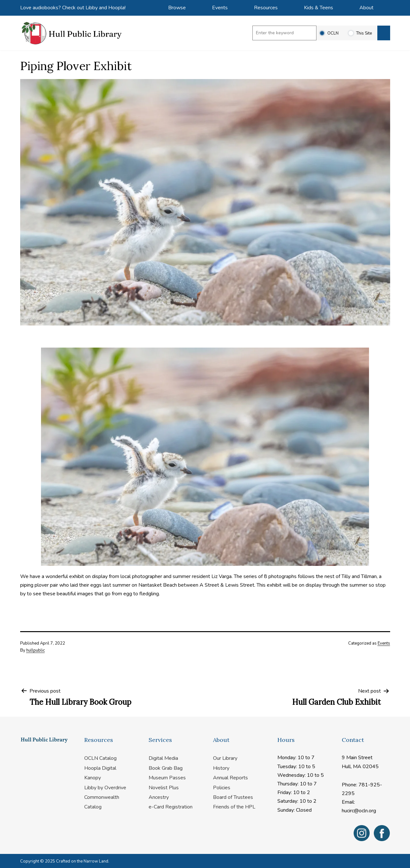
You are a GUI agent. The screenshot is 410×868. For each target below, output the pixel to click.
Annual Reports (230, 778)
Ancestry (159, 797)
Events (220, 8)
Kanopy (93, 778)
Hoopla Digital (100, 768)
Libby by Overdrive (105, 788)
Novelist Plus (164, 788)
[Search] (384, 33)
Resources (266, 8)
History (221, 768)
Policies (222, 788)
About (366, 8)
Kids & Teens (319, 8)
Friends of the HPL (234, 807)
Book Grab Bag (166, 768)
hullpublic (36, 650)
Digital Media (163, 758)
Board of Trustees (233, 797)
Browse (177, 8)
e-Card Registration (171, 807)
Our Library (225, 758)
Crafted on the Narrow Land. (83, 861)
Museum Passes (167, 778)
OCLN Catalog (100, 758)
